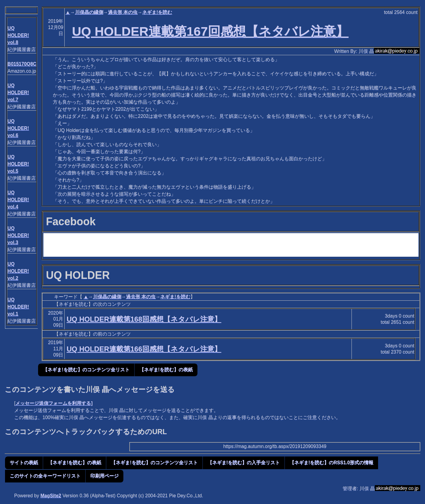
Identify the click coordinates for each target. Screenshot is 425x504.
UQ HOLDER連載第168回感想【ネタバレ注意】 (144, 319)
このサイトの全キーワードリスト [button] (45, 476)
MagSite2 (51, 496)
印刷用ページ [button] (104, 476)
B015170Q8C (22, 64)
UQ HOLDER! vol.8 (18, 35)
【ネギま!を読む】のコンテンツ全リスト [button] (86, 370)
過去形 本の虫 (123, 12)
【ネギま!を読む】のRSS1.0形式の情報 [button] (331, 463)
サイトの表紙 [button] (24, 463)
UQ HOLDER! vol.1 (18, 307)
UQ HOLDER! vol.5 (18, 164)
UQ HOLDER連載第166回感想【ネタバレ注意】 (144, 349)
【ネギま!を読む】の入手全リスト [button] (244, 463)
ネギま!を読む (157, 12)
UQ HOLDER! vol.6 (18, 128)
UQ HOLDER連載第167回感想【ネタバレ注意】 (210, 31)
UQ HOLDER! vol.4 (18, 200)
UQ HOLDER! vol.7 (18, 93)
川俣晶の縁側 (89, 12)
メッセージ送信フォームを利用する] (54, 403)
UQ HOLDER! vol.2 (18, 271)
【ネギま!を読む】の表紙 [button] (166, 370)
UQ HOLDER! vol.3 (18, 235)
